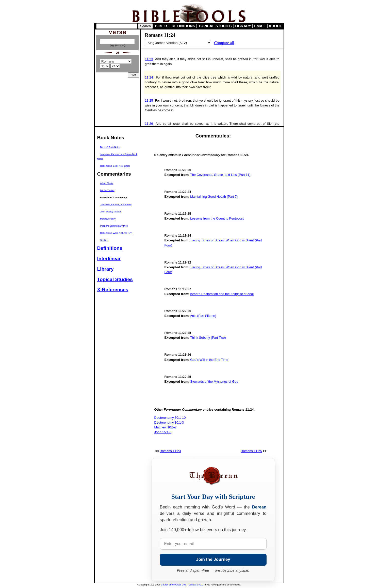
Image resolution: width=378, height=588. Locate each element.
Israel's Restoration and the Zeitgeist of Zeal (222, 294)
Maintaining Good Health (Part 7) (214, 197)
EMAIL (260, 26)
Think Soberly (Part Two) (208, 338)
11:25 (149, 100)
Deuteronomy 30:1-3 (169, 422)
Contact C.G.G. (196, 585)
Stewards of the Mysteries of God (214, 382)
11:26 (149, 124)
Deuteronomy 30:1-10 (170, 418)
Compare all (224, 43)
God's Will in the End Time (209, 360)
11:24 (149, 77)
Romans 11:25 (251, 451)
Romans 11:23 (170, 451)
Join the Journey (213, 559)
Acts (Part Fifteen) (203, 316)
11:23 (149, 59)
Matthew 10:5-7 (166, 427)
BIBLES (162, 26)
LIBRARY (243, 26)
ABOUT (275, 26)
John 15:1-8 (163, 432)
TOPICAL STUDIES (215, 26)
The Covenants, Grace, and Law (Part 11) (220, 175)
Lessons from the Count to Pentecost (217, 218)
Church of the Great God (174, 585)
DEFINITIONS (183, 26)
